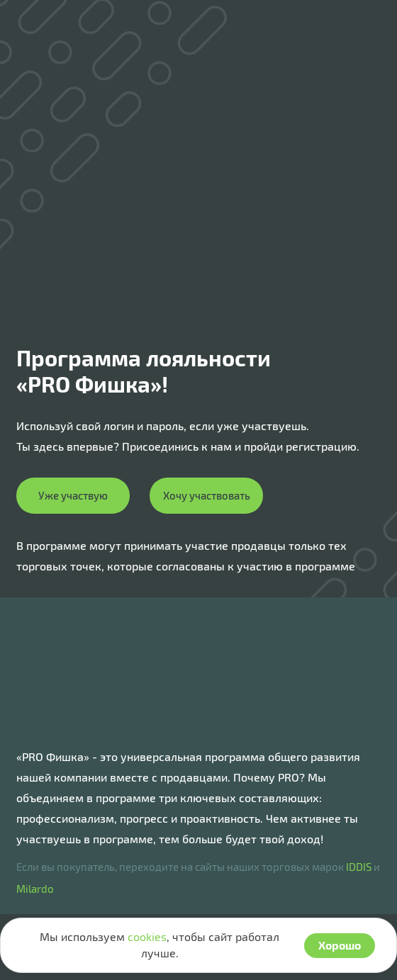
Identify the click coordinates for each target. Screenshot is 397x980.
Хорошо (340, 945)
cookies (147, 936)
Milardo (35, 889)
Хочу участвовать (207, 495)
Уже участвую (73, 495)
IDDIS (359, 867)
